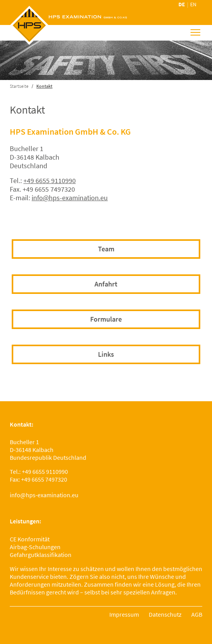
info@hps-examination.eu (70, 198)
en (193, 4)
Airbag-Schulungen (35, 547)
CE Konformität (30, 539)
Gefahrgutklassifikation (41, 555)
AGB (197, 614)
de (182, 4)
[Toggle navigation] (195, 32)
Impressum (124, 614)
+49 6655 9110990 (50, 181)
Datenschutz (165, 614)
